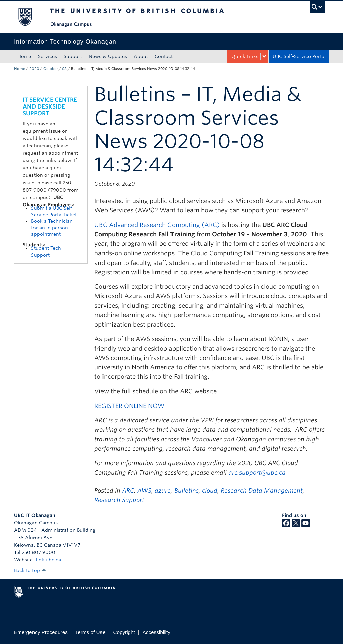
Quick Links (245, 56)
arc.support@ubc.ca (258, 472)
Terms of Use (90, 632)
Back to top (30, 570)
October (50, 69)
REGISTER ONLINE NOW (129, 406)
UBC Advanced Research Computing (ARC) (157, 225)
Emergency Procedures (41, 632)
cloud (210, 490)
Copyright (124, 632)
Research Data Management (262, 490)
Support (73, 56)
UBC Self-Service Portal (299, 56)
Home (24, 56)
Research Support (119, 500)
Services (47, 56)
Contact (164, 56)
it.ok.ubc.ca (48, 560)
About (141, 56)
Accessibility (157, 632)
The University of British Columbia (30, 17)
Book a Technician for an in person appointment (52, 228)
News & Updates (108, 56)
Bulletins (186, 490)
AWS (144, 490)
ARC (128, 490)
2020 (34, 69)
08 (64, 69)
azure (163, 490)
